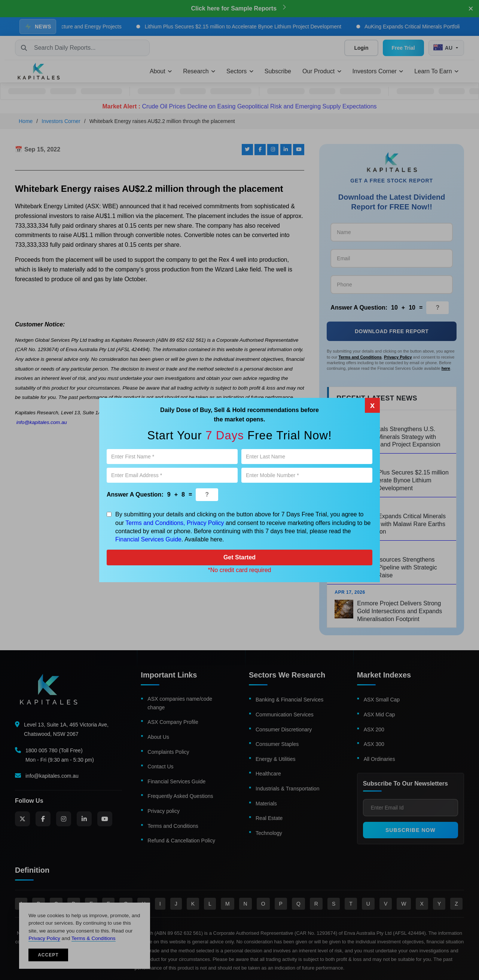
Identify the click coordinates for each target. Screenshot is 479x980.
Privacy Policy (205, 523)
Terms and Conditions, (155, 523)
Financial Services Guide (148, 539)
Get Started (239, 557)
